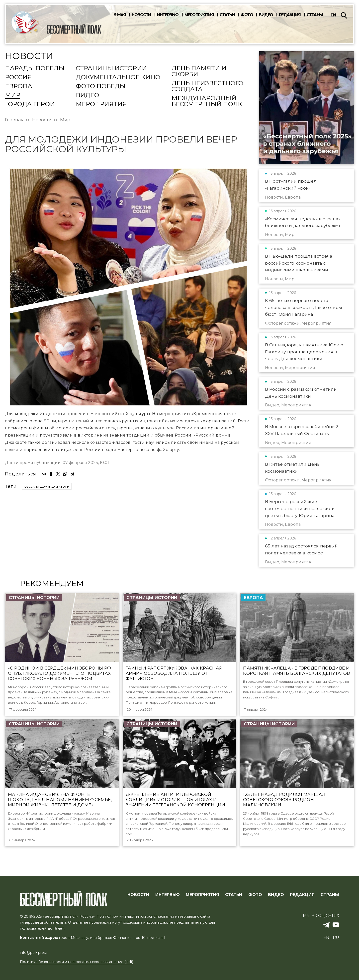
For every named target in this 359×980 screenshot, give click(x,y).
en (333, 15)
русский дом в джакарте (47, 486)
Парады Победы (35, 69)
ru (336, 938)
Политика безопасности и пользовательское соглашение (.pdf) (77, 962)
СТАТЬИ (234, 895)
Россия (18, 77)
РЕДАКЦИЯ (302, 895)
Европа (19, 86)
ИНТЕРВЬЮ (168, 895)
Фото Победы (101, 86)
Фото (247, 15)
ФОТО (255, 895)
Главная (14, 120)
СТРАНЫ (330, 895)
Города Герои (30, 104)
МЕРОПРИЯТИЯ (202, 895)
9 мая (120, 15)
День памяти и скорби (199, 72)
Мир (13, 95)
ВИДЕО (276, 895)
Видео (266, 15)
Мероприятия (199, 15)
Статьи (227, 15)
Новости (141, 15)
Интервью (168, 15)
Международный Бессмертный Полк (207, 101)
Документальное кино (118, 77)
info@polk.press (34, 953)
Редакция (290, 15)
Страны (315, 15)
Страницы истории (111, 69)
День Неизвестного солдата (207, 86)
